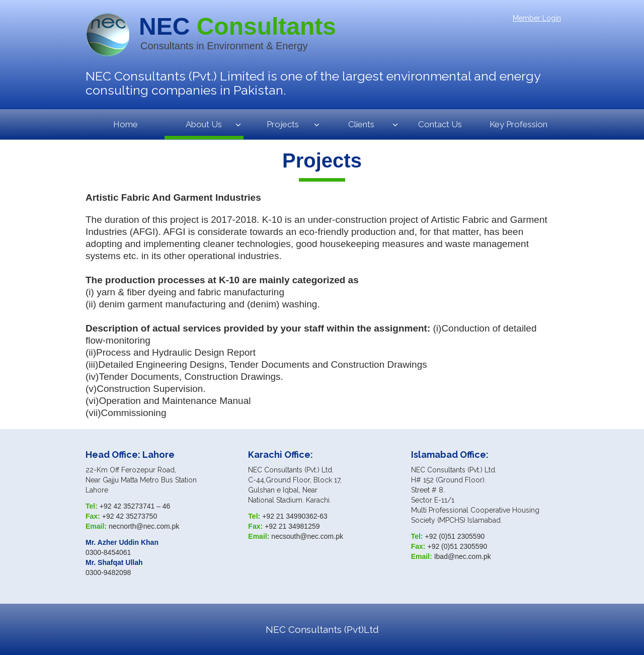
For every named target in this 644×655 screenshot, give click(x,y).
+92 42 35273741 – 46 (135, 506)
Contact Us (440, 124)
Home (126, 124)
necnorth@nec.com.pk (144, 526)
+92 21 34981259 (292, 526)
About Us (204, 124)
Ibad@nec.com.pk (463, 556)
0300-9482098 (108, 572)
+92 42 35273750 (130, 516)
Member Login (537, 18)
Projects (283, 124)
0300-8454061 (108, 552)
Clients (361, 124)
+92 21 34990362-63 (295, 516)
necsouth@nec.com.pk (307, 536)
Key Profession (518, 124)
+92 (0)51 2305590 (455, 536)
